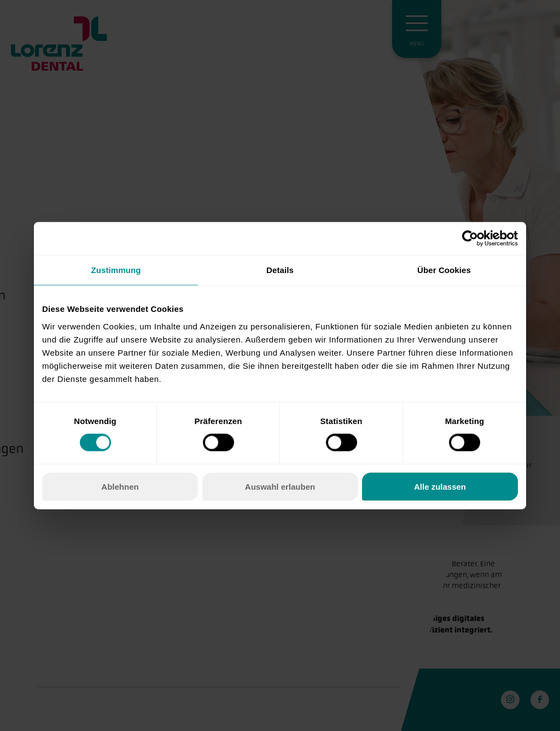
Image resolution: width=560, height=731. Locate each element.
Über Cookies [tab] (444, 270)
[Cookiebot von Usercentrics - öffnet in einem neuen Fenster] (470, 239)
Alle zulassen (440, 486)
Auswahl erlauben (280, 486)
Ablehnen (120, 486)
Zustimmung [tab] (116, 270)
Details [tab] (280, 270)
